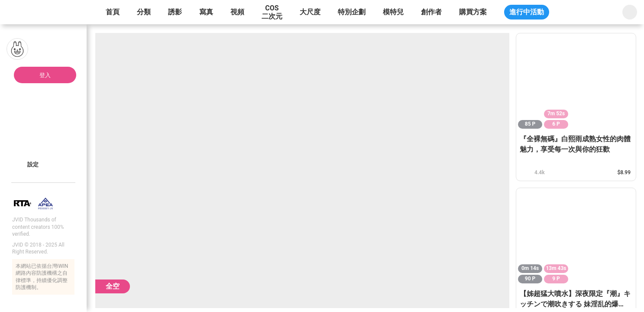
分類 (144, 12)
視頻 (237, 12)
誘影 (175, 12)
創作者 (431, 12)
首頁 (113, 12)
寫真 (206, 12)
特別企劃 (352, 12)
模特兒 (393, 12)
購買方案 (473, 12)
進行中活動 (527, 12)
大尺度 (310, 12)
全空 (113, 286)
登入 (45, 75)
